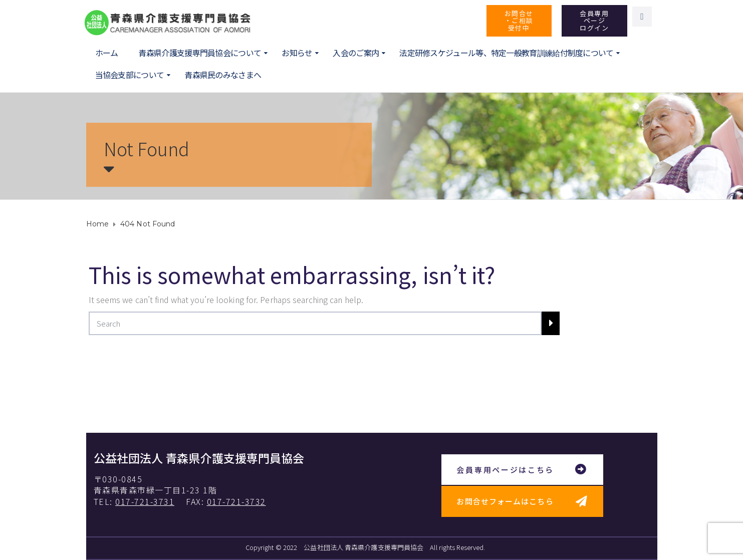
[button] (519, 21)
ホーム (107, 53)
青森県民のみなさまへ (223, 75)
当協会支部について (130, 75)
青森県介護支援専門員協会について (200, 53)
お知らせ (297, 53)
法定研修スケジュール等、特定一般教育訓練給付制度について (506, 53)
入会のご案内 (356, 53)
